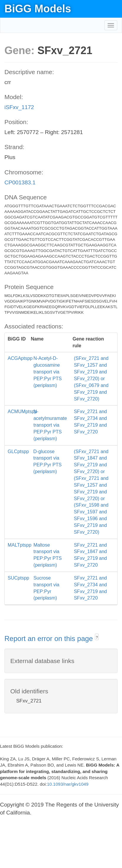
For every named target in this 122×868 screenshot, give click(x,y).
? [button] (97, 637)
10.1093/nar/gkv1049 (68, 784)
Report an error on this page (50, 639)
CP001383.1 (20, 182)
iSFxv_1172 (19, 107)
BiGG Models (38, 9)
